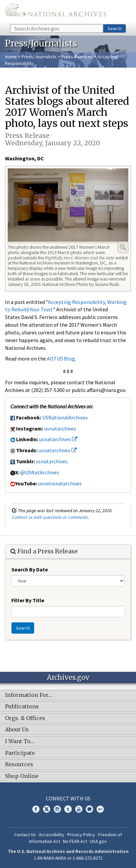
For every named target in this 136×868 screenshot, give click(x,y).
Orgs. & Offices (25, 718)
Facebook (36, 809)
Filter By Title (28, 600)
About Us (17, 730)
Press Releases (77, 57)
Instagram (57, 809)
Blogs (89, 809)
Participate (20, 753)
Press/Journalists (39, 57)
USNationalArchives (65, 417)
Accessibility (52, 835)
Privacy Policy (81, 835)
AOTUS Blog (61, 359)
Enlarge (123, 247)
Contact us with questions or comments (50, 517)
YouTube (79, 809)
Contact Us (25, 835)
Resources (19, 765)
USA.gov (98, 841)
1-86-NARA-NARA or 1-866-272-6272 (68, 858)
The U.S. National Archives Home (55, 12)
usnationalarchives (60, 483)
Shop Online (22, 776)
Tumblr (68, 809)
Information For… (29, 695)
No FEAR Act (75, 841)
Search (115, 28)
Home (11, 57)
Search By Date (30, 569)
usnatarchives (60, 428)
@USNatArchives (40, 472)
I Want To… (20, 741)
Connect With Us (68, 798)
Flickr (100, 809)
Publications (22, 707)
